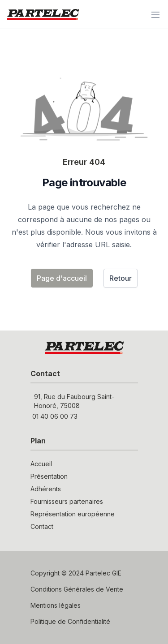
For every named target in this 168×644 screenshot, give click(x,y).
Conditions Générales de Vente (77, 589)
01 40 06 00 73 (55, 416)
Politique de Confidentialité (70, 621)
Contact (42, 526)
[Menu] (155, 14)
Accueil (41, 464)
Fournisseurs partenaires (67, 501)
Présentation (49, 476)
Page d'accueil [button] (62, 278)
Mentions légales (56, 605)
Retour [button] (121, 278)
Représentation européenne (73, 514)
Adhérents (46, 489)
